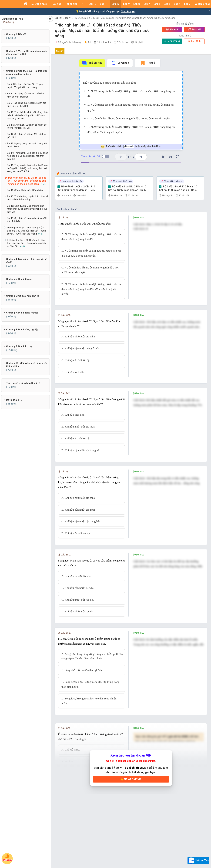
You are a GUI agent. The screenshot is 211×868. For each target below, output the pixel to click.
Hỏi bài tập (7, 858)
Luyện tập (120, 63)
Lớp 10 (58, 18)
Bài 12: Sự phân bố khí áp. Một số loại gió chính (26, 136)
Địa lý (68, 18)
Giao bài (194, 29)
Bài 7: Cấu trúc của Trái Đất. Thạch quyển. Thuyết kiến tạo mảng (25, 86)
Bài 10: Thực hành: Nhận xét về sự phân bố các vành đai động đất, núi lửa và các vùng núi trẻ (27, 115)
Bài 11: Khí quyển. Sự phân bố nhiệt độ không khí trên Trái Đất (27, 126)
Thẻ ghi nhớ (92, 63)
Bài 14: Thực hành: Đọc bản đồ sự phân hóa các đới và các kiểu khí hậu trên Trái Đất (27, 156)
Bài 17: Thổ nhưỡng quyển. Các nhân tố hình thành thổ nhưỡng (27, 198)
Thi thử (148, 63)
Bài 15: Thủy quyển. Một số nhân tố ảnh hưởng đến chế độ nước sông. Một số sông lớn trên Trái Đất (27, 168)
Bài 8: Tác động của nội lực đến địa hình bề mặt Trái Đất (25, 95)
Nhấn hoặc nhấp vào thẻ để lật (131, 147)
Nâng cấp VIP (131, 779)
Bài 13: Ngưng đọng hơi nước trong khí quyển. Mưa (27, 145)
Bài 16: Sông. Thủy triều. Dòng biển (25, 190)
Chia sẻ (172, 29)
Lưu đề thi (194, 41)
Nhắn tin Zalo (198, 861)
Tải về (172, 41)
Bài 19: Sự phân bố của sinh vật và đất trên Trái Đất (27, 220)
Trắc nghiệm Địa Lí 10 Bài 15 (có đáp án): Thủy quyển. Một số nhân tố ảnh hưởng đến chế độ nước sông (125, 18)
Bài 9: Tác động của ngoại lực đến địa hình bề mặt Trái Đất (27, 104)
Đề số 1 (60, 51)
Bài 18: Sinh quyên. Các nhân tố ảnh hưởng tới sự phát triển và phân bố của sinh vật (27, 209)
